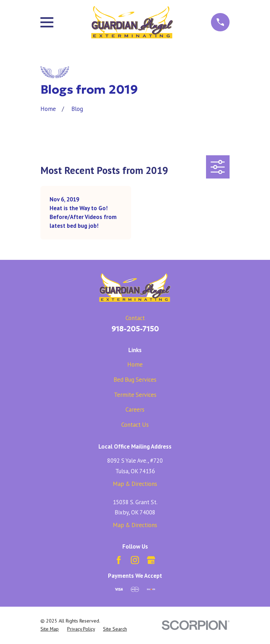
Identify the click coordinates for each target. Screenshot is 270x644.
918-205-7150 (135, 329)
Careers (135, 409)
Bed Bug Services (135, 380)
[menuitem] (50, 629)
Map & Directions (135, 484)
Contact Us (135, 425)
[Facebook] (119, 560)
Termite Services (135, 395)
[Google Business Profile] (151, 560)
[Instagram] (135, 560)
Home (135, 364)
